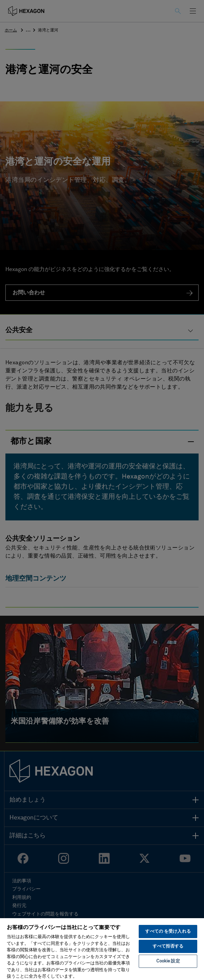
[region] (102, 949)
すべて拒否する (168, 946)
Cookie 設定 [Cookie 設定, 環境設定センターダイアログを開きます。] (168, 961)
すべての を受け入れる (168, 932)
